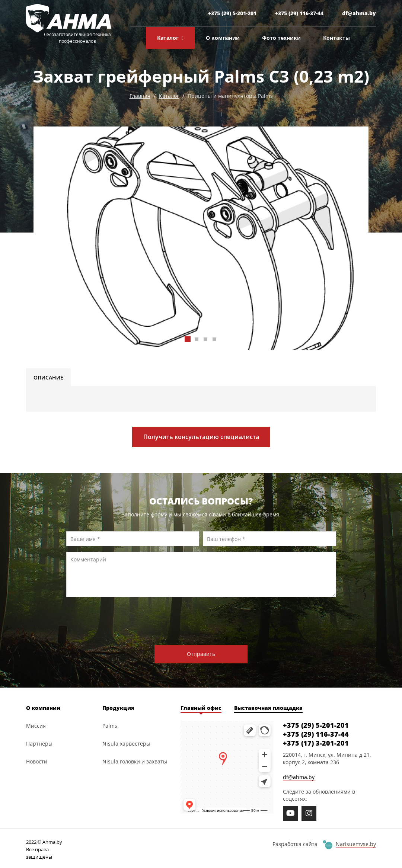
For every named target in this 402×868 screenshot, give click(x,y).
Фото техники (281, 38)
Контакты (336, 38)
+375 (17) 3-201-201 (316, 743)
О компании (223, 38)
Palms (110, 726)
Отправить (201, 654)
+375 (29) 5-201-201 (232, 13)
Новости (37, 761)
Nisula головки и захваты (135, 761)
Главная (140, 96)
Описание (48, 377)
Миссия (36, 726)
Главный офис (201, 708)
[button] (188, 339)
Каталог (170, 38)
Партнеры (39, 744)
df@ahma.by (359, 13)
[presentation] (204, 621)
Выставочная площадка (268, 708)
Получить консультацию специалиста (201, 437)
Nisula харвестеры (126, 744)
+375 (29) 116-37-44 (299, 13)
